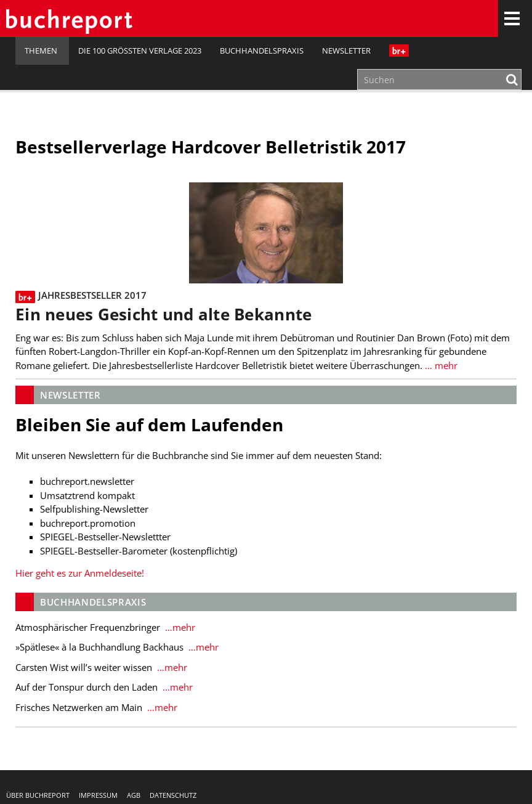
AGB (134, 795)
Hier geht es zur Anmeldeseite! (80, 573)
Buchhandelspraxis (262, 51)
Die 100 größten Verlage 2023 (140, 51)
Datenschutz (173, 795)
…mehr (179, 627)
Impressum (98, 795)
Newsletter (346, 51)
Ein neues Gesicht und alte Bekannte (163, 315)
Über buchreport (38, 795)
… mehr (440, 365)
